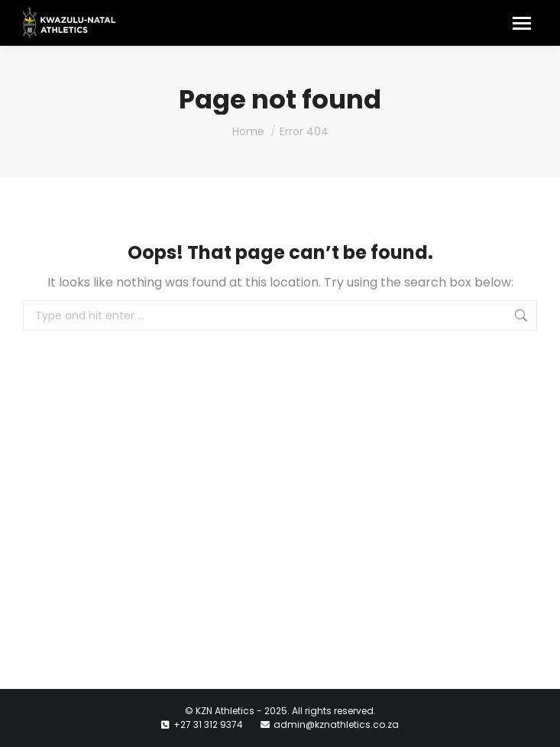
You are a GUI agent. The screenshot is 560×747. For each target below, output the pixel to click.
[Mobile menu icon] (522, 23)
